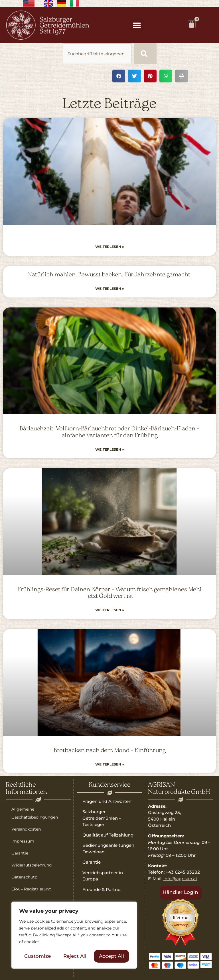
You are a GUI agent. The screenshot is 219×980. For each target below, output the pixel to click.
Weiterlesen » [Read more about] (110, 247)
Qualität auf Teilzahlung (108, 835)
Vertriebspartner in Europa (103, 876)
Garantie (20, 853)
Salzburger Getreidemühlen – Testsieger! (102, 818)
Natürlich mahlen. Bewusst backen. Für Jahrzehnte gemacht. (109, 275)
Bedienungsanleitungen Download (108, 849)
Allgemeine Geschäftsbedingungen (35, 813)
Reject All (75, 956)
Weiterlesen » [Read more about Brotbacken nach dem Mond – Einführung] (110, 764)
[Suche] (145, 54)
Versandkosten (26, 829)
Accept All (111, 956)
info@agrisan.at (180, 879)
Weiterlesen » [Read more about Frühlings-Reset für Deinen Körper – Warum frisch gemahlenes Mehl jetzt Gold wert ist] (110, 610)
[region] (74, 935)
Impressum (23, 841)
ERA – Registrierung (32, 889)
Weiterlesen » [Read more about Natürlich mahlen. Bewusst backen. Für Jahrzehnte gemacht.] (110, 288)
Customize (37, 956)
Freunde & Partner (102, 889)
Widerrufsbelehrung (32, 865)
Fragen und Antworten (107, 801)
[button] (137, 25)
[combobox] (97, 54)
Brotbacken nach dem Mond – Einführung (110, 751)
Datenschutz (24, 877)
